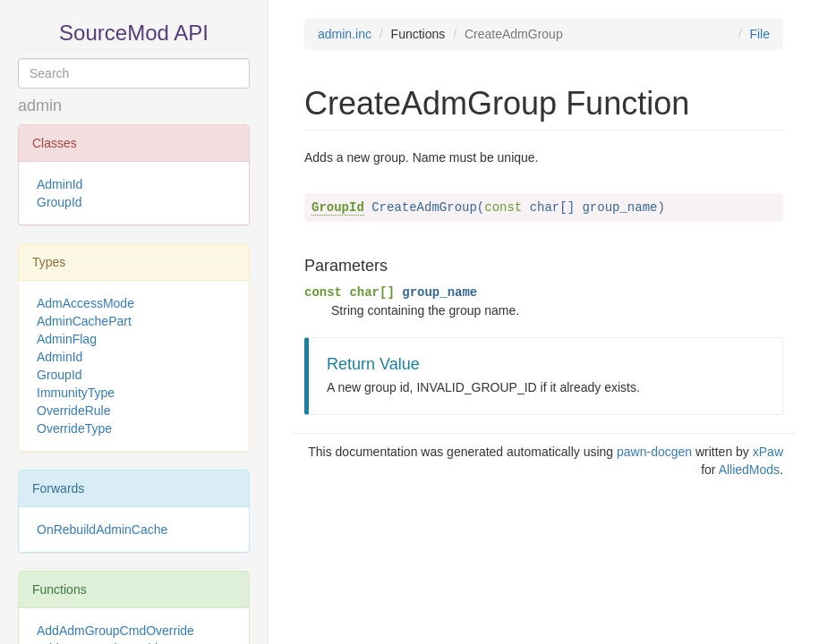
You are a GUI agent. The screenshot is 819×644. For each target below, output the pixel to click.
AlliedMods (749, 470)
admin (40, 106)
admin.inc (345, 34)
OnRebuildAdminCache (102, 530)
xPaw (768, 452)
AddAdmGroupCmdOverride (115, 631)
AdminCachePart (84, 321)
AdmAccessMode (85, 303)
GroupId (60, 202)
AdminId (60, 184)
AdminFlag (67, 339)
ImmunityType (76, 393)
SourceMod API (134, 33)
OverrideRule (73, 411)
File (759, 34)
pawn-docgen (654, 452)
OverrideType (74, 428)
